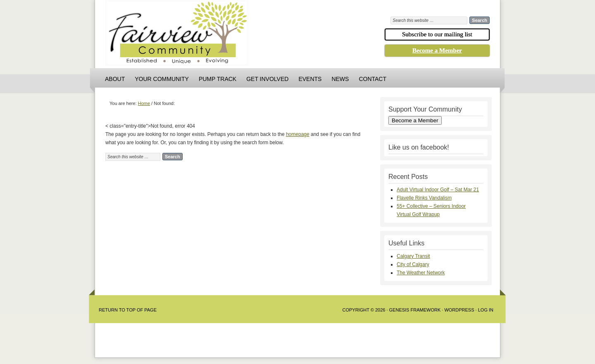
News (340, 79)
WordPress (459, 310)
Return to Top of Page (128, 310)
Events (310, 79)
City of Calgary (413, 264)
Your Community (162, 79)
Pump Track (218, 79)
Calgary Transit (413, 256)
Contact (372, 79)
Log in (486, 310)
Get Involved (267, 79)
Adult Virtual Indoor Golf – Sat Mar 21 (438, 190)
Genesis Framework (415, 310)
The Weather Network (421, 273)
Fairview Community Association (223, 35)
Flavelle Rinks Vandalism (424, 198)
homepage (298, 134)
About (115, 79)
